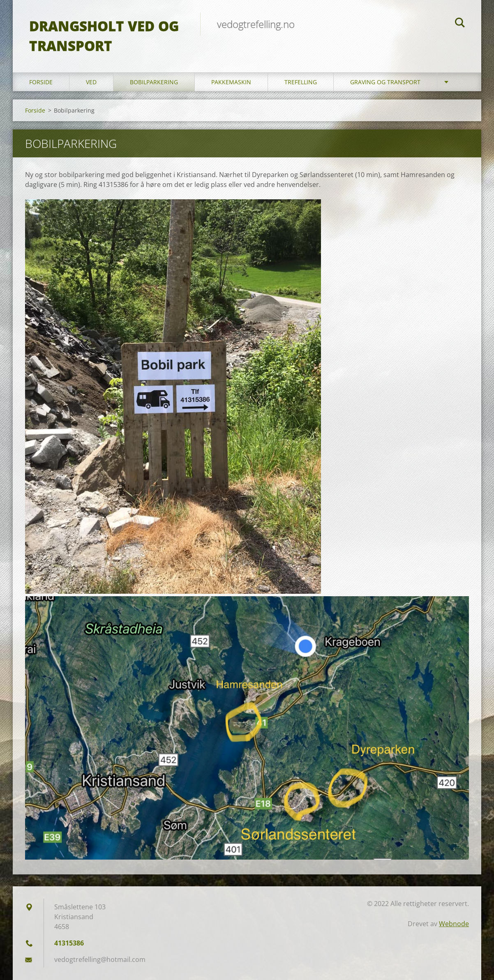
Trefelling (301, 82)
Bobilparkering (154, 82)
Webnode (454, 924)
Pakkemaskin (231, 82)
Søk (460, 24)
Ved (91, 82)
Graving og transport (385, 82)
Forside (41, 82)
